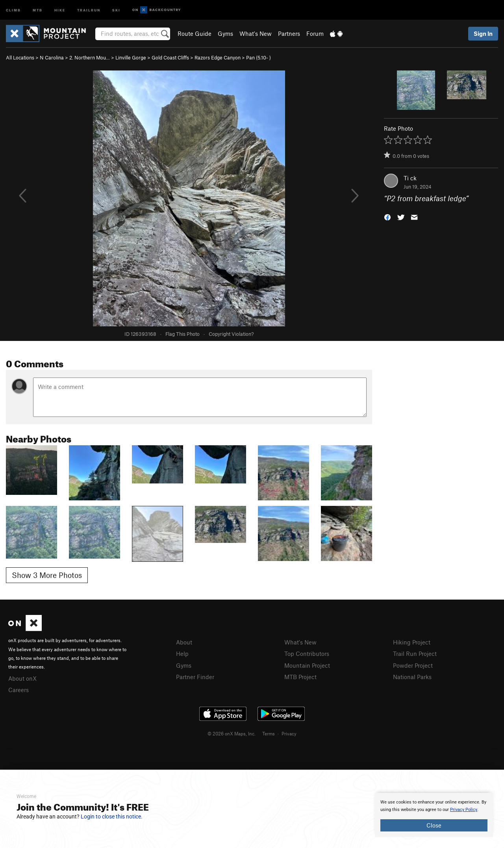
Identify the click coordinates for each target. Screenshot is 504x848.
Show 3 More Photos (47, 575)
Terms (269, 733)
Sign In (483, 33)
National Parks (412, 677)
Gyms (225, 33)
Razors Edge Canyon (218, 57)
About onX (22, 678)
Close (434, 825)
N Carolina (52, 57)
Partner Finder (195, 677)
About (184, 642)
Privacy (289, 733)
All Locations (20, 57)
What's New (256, 33)
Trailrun (89, 10)
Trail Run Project (415, 654)
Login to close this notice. (112, 817)
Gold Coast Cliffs (170, 57)
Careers (19, 690)
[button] (387, 217)
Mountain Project (307, 665)
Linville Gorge (131, 57)
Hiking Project (412, 642)
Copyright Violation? (231, 334)
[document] (434, 815)
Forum (315, 33)
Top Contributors (307, 654)
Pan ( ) (258, 57)
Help (182, 654)
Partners (289, 33)
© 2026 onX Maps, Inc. (232, 733)
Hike (60, 10)
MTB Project (300, 677)
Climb (13, 10)
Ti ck (410, 178)
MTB (38, 10)
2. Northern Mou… (90, 57)
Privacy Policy (464, 810)
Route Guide (195, 33)
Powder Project (413, 665)
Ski (116, 10)
